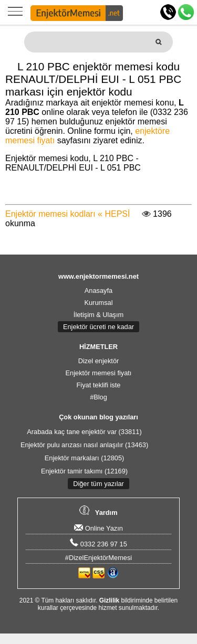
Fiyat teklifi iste (99, 385)
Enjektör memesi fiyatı (99, 373)
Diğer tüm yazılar (98, 484)
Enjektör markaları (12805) (85, 458)
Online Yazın (98, 528)
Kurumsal (98, 303)
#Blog (98, 397)
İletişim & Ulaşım (98, 315)
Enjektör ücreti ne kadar (98, 327)
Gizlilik (109, 600)
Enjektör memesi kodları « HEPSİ (68, 214)
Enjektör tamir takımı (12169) (84, 471)
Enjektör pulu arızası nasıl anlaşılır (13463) (84, 445)
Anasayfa (98, 291)
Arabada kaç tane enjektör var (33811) (84, 432)
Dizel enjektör (99, 361)
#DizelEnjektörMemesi (98, 558)
